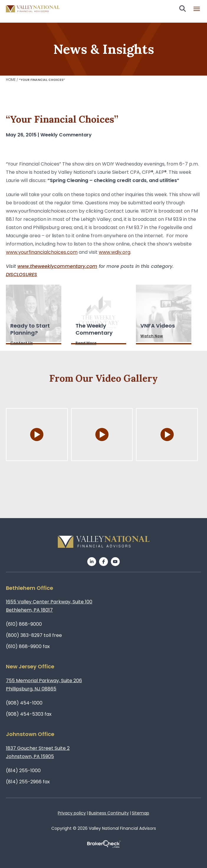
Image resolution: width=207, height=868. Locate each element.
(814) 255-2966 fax (28, 782)
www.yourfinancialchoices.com (42, 252)
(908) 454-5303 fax (29, 714)
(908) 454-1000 (24, 703)
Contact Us (22, 343)
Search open (183, 9)
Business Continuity (109, 813)
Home (11, 80)
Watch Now (152, 336)
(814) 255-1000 (23, 771)
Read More (86, 343)
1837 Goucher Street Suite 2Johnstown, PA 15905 (38, 752)
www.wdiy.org (115, 252)
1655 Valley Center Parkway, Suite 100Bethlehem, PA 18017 (49, 606)
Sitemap (141, 813)
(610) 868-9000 (24, 624)
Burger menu (197, 9)
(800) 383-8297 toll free (34, 635)
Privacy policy (72, 813)
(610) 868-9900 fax (28, 646)
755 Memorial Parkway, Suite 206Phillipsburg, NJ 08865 (44, 685)
